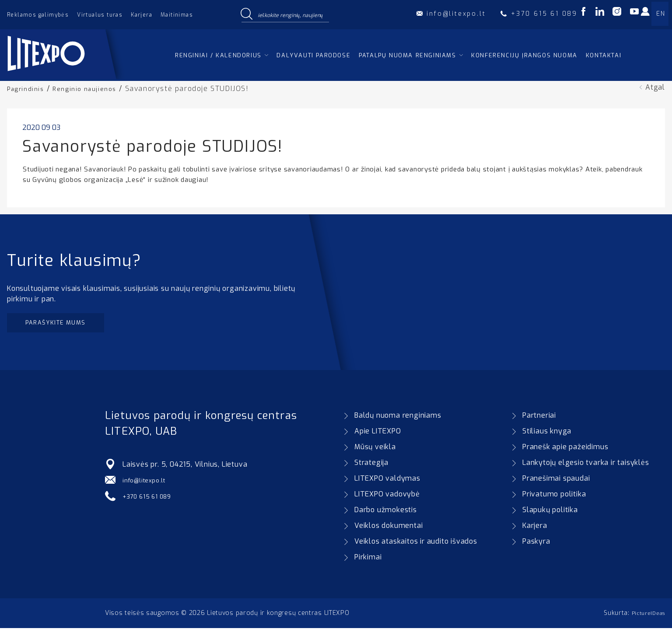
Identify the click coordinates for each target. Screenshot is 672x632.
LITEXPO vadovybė (387, 498)
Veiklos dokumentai (388, 529)
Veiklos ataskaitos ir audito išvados (416, 545)
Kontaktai (604, 55)
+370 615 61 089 (152, 500)
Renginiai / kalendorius (218, 55)
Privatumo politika (554, 498)
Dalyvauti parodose (313, 55)
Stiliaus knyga (547, 435)
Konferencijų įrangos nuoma (524, 55)
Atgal (655, 87)
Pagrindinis (28, 89)
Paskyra (536, 545)
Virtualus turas (100, 15)
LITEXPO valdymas (387, 482)
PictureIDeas (645, 617)
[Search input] (291, 14)
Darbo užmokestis (386, 514)
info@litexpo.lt (148, 484)
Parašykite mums (65, 324)
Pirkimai (368, 561)
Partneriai (539, 419)
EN (661, 14)
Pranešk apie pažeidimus (565, 451)
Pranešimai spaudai (556, 482)
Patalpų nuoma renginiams (407, 55)
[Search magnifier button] (246, 14)
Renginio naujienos (93, 89)
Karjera (142, 15)
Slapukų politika (550, 514)
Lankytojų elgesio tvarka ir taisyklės (586, 466)
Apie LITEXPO (378, 435)
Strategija (371, 466)
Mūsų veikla (375, 451)
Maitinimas (177, 15)
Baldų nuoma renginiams (398, 419)
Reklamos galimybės (38, 15)
